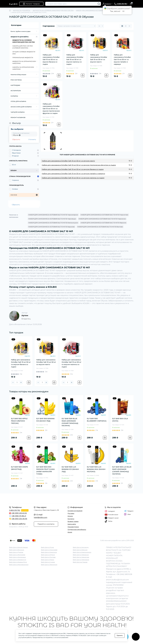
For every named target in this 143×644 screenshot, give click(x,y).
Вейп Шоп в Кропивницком (19, 565)
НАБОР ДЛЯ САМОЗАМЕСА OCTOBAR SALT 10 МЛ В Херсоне (103, 223)
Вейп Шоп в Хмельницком (82, 552)
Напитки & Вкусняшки (18, 75)
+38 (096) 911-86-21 (19, 516)
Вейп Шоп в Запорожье (17, 557)
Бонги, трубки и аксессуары (21, 31)
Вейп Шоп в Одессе (48, 555)
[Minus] (13, 382)
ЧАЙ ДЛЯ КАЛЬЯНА (18, 112)
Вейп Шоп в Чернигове (81, 557)
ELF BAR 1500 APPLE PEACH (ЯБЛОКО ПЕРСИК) (19, 421)
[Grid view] (122, 26)
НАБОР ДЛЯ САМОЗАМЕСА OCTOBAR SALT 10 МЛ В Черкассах (102, 219)
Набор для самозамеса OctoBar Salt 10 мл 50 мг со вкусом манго (99, 58)
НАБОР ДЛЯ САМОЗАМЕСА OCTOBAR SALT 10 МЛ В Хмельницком (53, 223)
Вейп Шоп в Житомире (17, 555)
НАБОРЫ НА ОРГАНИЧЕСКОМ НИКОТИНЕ (23, 68)
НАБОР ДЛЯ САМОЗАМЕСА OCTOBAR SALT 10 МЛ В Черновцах (52, 219)
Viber (127, 514)
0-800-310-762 (15, 510)
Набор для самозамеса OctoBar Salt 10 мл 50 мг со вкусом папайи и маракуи (122, 59)
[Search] (99, 4)
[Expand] (37, 31)
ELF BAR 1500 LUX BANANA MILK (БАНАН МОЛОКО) (96, 469)
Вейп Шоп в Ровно (48, 560)
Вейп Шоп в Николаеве (49, 550)
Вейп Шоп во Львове (80, 562)
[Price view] (129, 26)
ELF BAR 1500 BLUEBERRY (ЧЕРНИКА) (97, 420)
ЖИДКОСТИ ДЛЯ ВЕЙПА (22, 10)
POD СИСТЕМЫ (16, 80)
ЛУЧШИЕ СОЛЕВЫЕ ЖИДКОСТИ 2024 (24, 53)
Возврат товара (73, 521)
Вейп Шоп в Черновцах (81, 560)
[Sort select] (76, 26)
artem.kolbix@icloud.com (117, 580)
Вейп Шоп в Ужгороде (81, 547)
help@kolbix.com (41, 517)
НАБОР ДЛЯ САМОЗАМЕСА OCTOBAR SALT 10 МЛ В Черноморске (53, 215)
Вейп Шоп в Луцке (47, 547)
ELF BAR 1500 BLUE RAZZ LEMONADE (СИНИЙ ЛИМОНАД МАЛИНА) (70, 422)
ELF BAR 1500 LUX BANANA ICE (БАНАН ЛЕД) (70, 469)
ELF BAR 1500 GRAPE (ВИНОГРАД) (19, 468)
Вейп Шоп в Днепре (16, 552)
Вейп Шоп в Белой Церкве (18, 547)
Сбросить (16, 139)
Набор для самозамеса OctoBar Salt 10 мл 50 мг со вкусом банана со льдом (51, 59)
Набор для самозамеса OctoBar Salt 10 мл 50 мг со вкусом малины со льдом (75, 59)
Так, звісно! (115, 11)
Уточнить (32, 139)
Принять (120, 635)
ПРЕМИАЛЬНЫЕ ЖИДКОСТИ (23, 58)
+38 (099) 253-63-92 (19, 513)
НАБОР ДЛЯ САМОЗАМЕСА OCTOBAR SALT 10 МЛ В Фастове (100, 227)
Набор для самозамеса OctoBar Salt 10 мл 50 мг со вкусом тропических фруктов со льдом (51, 109)
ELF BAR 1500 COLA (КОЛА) (120, 420)
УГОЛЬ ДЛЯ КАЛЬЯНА (18, 101)
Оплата (70, 516)
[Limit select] (101, 26)
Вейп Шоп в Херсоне (80, 550)
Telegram (129, 511)
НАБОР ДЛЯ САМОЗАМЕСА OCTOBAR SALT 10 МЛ (93, 10)
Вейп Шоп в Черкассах (81, 555)
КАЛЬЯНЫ (14, 96)
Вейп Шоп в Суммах (48, 562)
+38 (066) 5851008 (124, 574)
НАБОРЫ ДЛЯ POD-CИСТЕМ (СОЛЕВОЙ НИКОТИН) (23, 47)
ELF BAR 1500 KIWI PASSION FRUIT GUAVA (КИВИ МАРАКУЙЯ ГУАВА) (45, 470)
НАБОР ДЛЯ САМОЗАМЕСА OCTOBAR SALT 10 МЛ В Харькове (52, 227)
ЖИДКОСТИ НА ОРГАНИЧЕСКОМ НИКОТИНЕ (24, 62)
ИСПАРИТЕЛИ (16, 91)
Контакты (71, 519)
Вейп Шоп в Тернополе (49, 565)
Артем (25, 315)
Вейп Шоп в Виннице (17, 550)
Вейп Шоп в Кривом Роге (18, 562)
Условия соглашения (75, 511)
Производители (73, 527)
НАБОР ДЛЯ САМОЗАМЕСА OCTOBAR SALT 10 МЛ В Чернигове (104, 215)
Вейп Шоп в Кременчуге (18, 560)
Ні (123, 11)
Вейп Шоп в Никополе (49, 552)
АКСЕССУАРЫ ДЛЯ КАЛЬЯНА (21, 107)
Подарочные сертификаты (77, 529)
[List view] (126, 26)
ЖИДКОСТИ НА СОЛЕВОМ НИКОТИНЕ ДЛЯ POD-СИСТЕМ (53, 10)
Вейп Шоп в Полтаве (48, 557)
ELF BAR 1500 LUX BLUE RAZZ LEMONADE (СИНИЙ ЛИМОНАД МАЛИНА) (122, 470)
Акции (70, 532)
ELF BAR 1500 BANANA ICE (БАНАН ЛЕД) (45, 420)
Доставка (71, 513)
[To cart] (59, 75)
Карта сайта (72, 524)
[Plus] (21, 382)
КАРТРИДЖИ (15, 85)
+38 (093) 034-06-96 (19, 519)
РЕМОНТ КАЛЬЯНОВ (18, 117)
